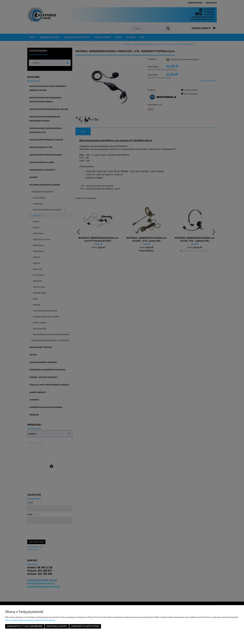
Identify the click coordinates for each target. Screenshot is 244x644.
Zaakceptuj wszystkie (85, 626)
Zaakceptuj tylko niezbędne (25, 626)
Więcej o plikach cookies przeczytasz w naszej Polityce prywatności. (30, 620)
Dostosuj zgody (57, 626)
